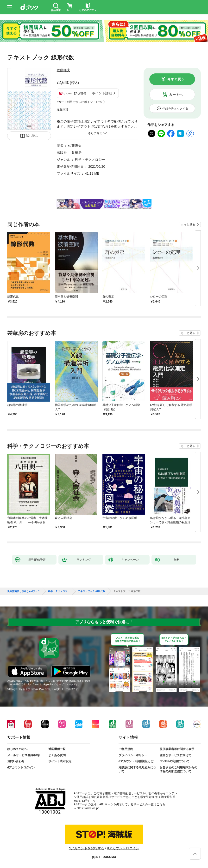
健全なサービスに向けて (176, 755)
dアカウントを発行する (87, 848)
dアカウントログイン (21, 767)
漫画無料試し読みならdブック (24, 591)
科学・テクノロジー (90, 160)
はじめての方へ (17, 749)
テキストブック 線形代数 (91, 591)
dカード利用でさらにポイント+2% (79, 102)
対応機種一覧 (57, 749)
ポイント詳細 (102, 93)
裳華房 (76, 153)
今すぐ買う (176, 79)
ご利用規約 (126, 749)
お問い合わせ (16, 761)
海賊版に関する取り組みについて (137, 769)
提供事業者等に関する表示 (177, 749)
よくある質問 (57, 755)
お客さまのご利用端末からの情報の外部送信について (178, 769)
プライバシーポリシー (133, 755)
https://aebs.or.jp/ (88, 808)
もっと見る (188, 225)
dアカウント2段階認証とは (136, 761)
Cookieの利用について (175, 761)
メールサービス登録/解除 (23, 755)
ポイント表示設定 (60, 761)
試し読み (32, 136)
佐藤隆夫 (63, 70)
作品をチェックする (175, 108)
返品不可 (63, 109)
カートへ (176, 95)
